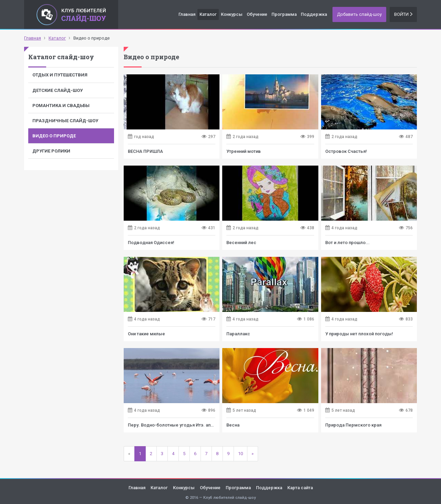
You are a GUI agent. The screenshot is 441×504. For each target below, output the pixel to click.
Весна (233, 425)
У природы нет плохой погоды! (359, 334)
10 (240, 454)
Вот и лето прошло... (347, 243)
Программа (284, 14)
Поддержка (314, 14)
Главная (187, 14)
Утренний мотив (244, 151)
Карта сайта (300, 488)
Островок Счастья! (346, 151)
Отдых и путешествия (60, 75)
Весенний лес (241, 243)
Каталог (208, 14)
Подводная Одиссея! (151, 243)
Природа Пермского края (353, 425)
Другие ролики (51, 151)
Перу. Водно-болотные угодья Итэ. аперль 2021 (180, 425)
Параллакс (238, 334)
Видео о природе (54, 136)
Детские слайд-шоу (58, 90)
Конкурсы (232, 14)
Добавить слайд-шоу (359, 14)
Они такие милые (146, 334)
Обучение (257, 14)
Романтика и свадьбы (61, 106)
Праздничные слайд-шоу (65, 121)
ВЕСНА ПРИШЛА (145, 151)
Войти (403, 14)
